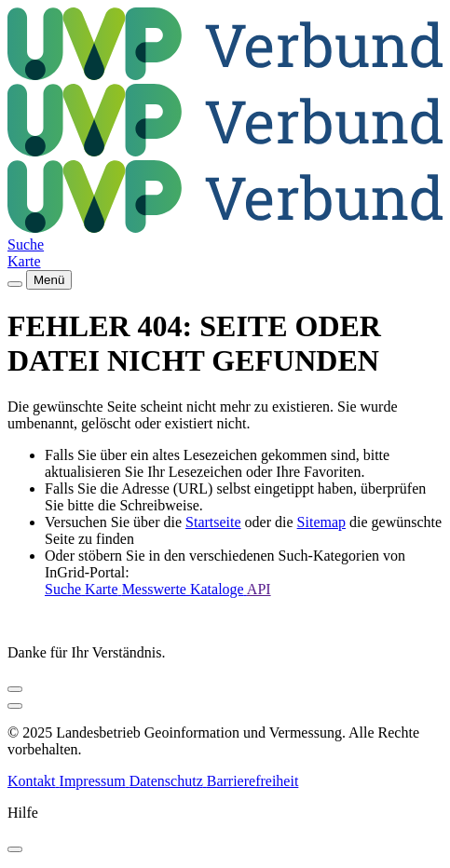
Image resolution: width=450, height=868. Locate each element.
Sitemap (321, 522)
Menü (49, 280)
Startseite (213, 522)
